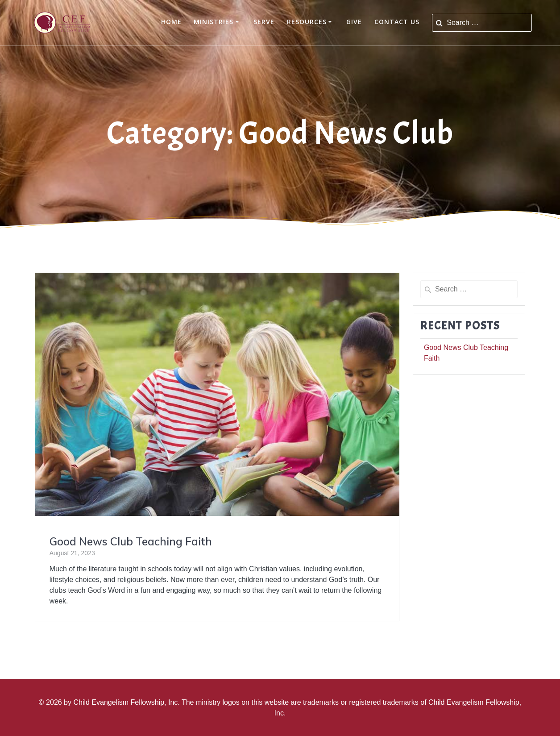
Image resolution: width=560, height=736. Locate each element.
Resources (307, 22)
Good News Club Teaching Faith (131, 541)
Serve (264, 22)
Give (354, 22)
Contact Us (397, 22)
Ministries (214, 22)
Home (171, 22)
